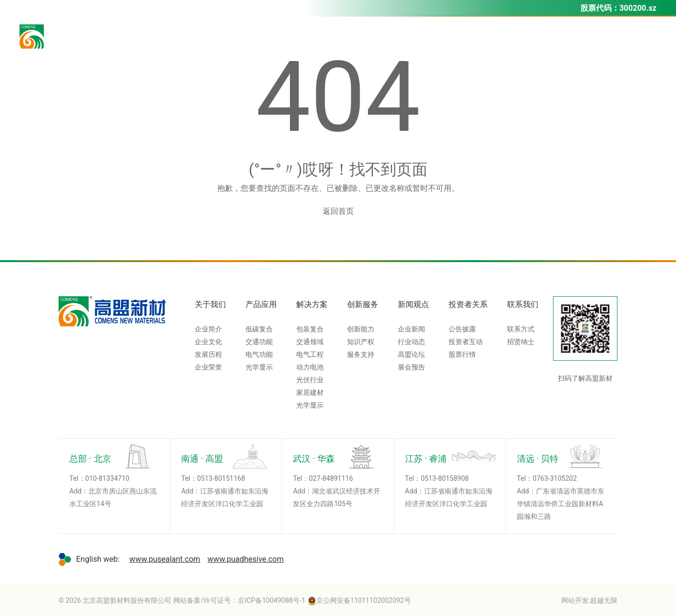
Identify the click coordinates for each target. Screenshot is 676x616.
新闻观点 (413, 304)
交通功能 (259, 342)
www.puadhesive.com (246, 559)
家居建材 (310, 392)
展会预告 (411, 367)
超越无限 (604, 600)
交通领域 (310, 342)
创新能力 (361, 329)
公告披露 (462, 329)
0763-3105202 (554, 478)
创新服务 (363, 304)
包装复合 (310, 329)
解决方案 (312, 304)
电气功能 (259, 354)
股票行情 (462, 354)
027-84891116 (331, 478)
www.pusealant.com (165, 559)
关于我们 (210, 304)
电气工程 (310, 354)
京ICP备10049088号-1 (271, 600)
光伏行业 (310, 380)
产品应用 (261, 304)
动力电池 (310, 367)
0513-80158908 (445, 478)
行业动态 (411, 342)
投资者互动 (466, 342)
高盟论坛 (411, 354)
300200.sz (638, 8)
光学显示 (259, 367)
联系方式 (521, 329)
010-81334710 (107, 478)
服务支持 (361, 354)
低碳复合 (259, 329)
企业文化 (208, 342)
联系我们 (523, 304)
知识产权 (361, 342)
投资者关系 (468, 304)
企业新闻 (411, 329)
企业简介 (208, 329)
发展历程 (208, 354)
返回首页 (338, 211)
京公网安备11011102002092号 (359, 600)
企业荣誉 (208, 367)
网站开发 (575, 600)
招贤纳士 (521, 342)
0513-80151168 (221, 478)
